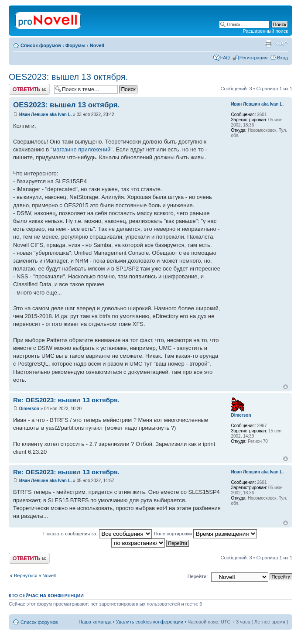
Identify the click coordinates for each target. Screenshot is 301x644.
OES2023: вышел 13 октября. (68, 77)
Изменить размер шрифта (282, 44)
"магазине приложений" (82, 149)
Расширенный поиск (265, 31)
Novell (97, 45)
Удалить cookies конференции (150, 622)
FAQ (225, 58)
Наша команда (95, 622)
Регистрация (253, 58)
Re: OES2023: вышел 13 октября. (66, 400)
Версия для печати (268, 44)
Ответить (29, 89)
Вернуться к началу (286, 387)
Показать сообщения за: (97, 534)
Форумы (75, 45)
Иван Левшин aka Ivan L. (46, 115)
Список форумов (41, 45)
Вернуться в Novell (35, 575)
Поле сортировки (205, 534)
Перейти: (198, 576)
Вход (282, 58)
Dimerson (29, 409)
